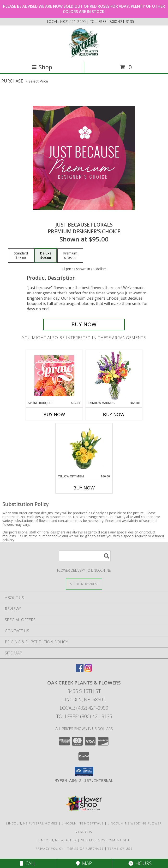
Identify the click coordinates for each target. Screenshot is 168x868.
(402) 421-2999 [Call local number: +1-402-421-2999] (74, 22)
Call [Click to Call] (28, 863)
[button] (84, 772)
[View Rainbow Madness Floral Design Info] (114, 376)
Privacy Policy (49, 849)
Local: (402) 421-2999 (84, 708)
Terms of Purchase (85, 849)
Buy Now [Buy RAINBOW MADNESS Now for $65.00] (114, 414)
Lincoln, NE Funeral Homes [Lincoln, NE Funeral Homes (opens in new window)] (32, 823)
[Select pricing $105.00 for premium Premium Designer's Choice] (70, 256)
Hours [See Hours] (140, 863)
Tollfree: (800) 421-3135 (84, 716)
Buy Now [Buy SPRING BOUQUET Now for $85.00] (54, 414)
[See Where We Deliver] (84, 584)
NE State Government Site (105, 840)
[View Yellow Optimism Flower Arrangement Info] (84, 449)
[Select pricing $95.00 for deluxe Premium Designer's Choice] (46, 256)
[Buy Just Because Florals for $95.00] (84, 324)
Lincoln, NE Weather (57, 840)
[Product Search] (85, 556)
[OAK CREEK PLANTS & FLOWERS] (84, 43)
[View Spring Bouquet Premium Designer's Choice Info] (54, 376)
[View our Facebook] (80, 670)
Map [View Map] (84, 863)
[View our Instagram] (88, 670)
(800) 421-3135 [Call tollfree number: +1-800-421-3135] (122, 22)
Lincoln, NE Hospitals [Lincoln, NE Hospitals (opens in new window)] (83, 823)
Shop (42, 67)
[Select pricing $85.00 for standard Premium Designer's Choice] (21, 256)
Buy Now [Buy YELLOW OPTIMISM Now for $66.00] (84, 488)
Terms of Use (120, 849)
